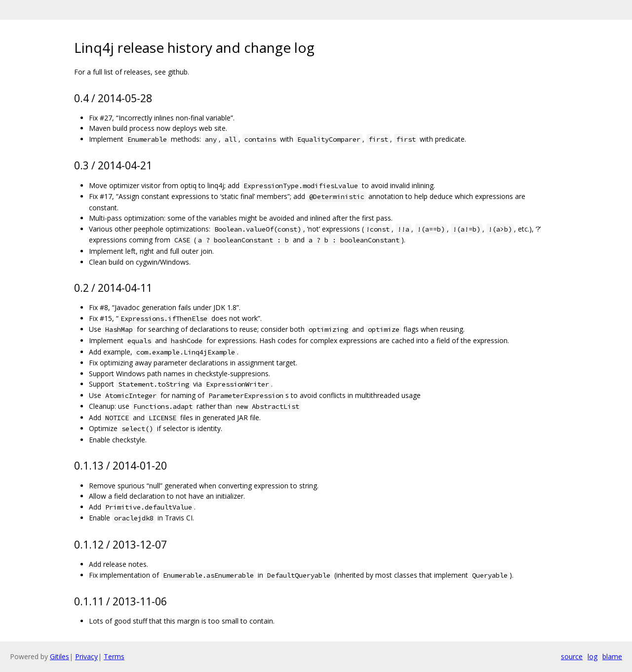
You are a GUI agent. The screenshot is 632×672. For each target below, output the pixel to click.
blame (612, 656)
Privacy (86, 656)
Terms (114, 656)
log (592, 656)
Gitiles (59, 656)
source (572, 656)
